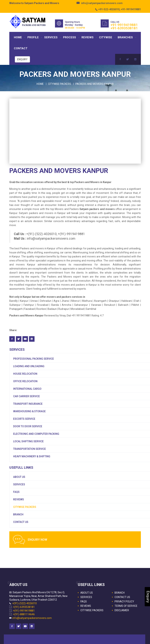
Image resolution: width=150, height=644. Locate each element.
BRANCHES (125, 37)
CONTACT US (21, 522)
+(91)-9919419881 (24, 611)
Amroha (67, 305)
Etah (137, 301)
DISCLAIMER (122, 610)
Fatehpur (29, 305)
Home (40, 84)
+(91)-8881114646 (24, 614)
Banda (56, 305)
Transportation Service (30, 449)
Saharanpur (81, 305)
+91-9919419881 (131, 9)
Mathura (87, 301)
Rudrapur (64, 309)
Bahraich (124, 305)
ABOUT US (19, 477)
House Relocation (25, 374)
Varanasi (97, 305)
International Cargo (27, 389)
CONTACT (21, 48)
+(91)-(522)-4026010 (24, 603)
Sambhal (91, 309)
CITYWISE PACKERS (25, 507)
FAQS (16, 492)
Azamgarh (100, 301)
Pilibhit (135, 305)
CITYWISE (106, 37)
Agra (56, 301)
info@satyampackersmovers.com (102, 3)
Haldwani (127, 301)
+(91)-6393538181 (24, 607)
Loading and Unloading (29, 366)
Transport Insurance (28, 404)
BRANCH (18, 514)
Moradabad (78, 309)
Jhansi (66, 301)
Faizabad (29, 309)
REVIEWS (88, 37)
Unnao (35, 301)
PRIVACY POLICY (124, 601)
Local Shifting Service (28, 441)
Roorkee (41, 309)
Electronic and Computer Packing (36, 434)
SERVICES (51, 37)
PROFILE (33, 37)
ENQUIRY (22, 59)
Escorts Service (24, 419)
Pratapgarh (16, 309)
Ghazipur (114, 301)
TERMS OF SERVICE (126, 606)
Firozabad (43, 305)
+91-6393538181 (124, 28)
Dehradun (46, 301)
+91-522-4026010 (109, 9)
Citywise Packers (60, 84)
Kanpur (24, 301)
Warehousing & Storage (29, 411)
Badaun (52, 309)
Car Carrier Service (26, 396)
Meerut (76, 301)
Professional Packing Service (34, 359)
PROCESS (70, 37)
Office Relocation (25, 381)
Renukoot (110, 305)
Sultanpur (15, 305)
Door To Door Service (28, 426)
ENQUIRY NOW (37, 540)
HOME (18, 37)
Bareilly (14, 301)
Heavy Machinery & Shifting (32, 456)
